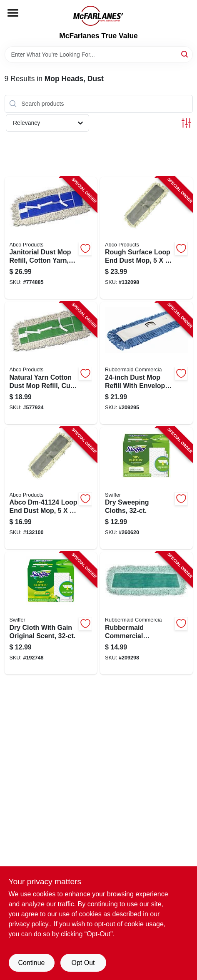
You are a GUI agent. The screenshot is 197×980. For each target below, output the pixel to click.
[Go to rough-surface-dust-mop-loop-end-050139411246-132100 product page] (51, 488)
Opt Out (83, 963)
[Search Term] (99, 55)
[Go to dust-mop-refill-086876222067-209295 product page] (146, 363)
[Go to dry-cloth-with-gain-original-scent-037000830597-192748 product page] (51, 613)
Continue (31, 963)
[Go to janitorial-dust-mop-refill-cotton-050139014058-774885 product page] (51, 238)
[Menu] (13, 13)
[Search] (185, 54)
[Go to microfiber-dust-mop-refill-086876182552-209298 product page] (146, 613)
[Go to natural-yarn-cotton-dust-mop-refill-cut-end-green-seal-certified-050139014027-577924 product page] (51, 363)
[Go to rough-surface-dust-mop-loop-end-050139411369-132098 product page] (146, 238)
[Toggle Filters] (186, 123)
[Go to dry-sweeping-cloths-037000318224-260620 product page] (146, 488)
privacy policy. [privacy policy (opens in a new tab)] (29, 924)
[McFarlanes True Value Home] (98, 16)
